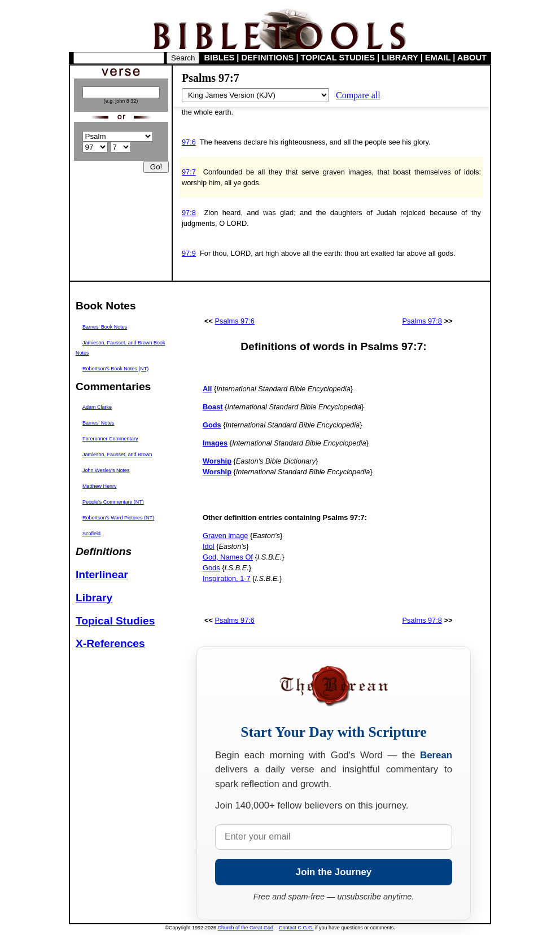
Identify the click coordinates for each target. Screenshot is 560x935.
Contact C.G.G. (296, 928)
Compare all (358, 95)
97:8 (189, 213)
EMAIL (438, 58)
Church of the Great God (246, 928)
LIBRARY (400, 58)
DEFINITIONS (268, 58)
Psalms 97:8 (422, 321)
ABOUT (472, 58)
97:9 (189, 253)
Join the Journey (334, 872)
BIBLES (220, 58)
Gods (211, 568)
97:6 (189, 142)
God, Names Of (228, 557)
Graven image (225, 536)
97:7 (189, 172)
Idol (209, 546)
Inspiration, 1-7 (227, 578)
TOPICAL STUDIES (338, 58)
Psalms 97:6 (235, 321)
